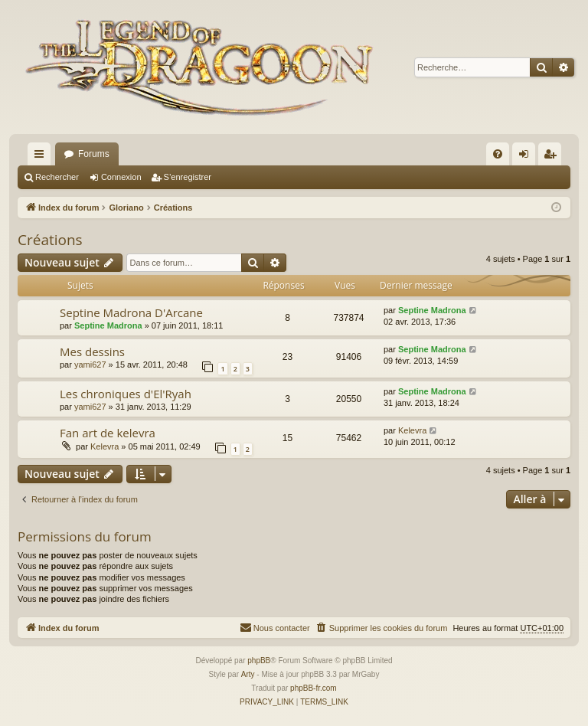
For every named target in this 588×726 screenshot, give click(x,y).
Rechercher (57, 177)
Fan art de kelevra (108, 433)
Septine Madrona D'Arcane (131, 312)
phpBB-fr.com (314, 688)
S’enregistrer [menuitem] (553, 157)
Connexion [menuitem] (527, 157)
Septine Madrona (108, 325)
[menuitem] (498, 154)
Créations (50, 240)
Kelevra (105, 446)
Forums (94, 154)
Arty (248, 674)
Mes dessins (92, 352)
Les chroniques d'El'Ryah (126, 394)
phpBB (259, 661)
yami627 (90, 365)
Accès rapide (42, 157)
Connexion (121, 177)
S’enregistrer (188, 177)
